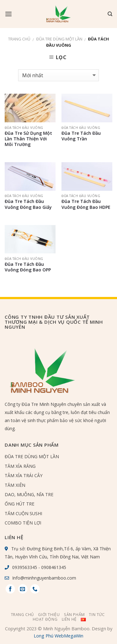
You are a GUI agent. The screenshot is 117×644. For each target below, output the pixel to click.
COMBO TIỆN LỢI (23, 523)
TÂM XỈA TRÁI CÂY (24, 475)
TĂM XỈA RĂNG (20, 466)
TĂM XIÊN (15, 485)
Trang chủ (19, 39)
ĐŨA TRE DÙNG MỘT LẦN (59, 39)
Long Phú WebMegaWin (58, 636)
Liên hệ (69, 619)
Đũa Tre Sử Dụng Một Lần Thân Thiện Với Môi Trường (28, 139)
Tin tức (97, 615)
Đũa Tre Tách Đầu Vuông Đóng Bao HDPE (86, 204)
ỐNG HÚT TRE (19, 504)
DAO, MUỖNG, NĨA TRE (29, 494)
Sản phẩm (74, 615)
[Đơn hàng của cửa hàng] (58, 75)
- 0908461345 (52, 567)
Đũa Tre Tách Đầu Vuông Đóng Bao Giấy (28, 204)
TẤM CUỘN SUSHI (23, 513)
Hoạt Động (45, 619)
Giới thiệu (49, 615)
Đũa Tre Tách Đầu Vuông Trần (81, 136)
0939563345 (25, 567)
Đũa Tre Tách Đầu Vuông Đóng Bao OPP (28, 267)
